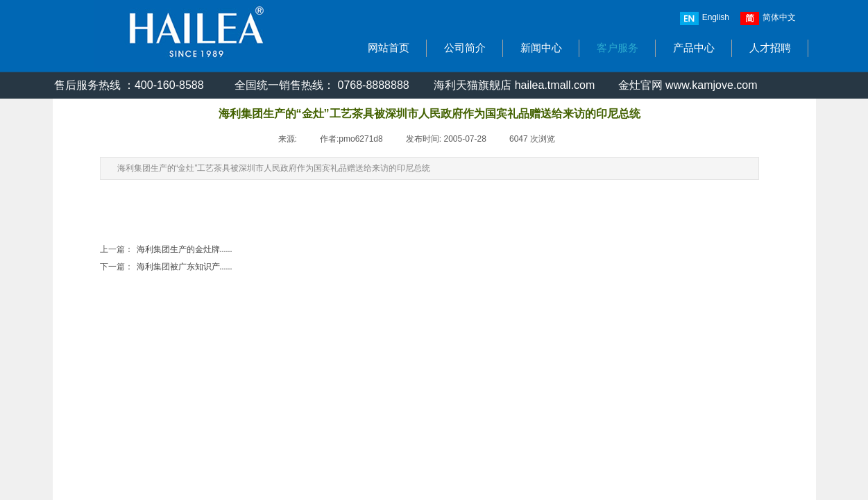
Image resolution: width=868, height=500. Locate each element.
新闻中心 (541, 48)
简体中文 (768, 18)
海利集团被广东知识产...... (166, 267)
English (705, 18)
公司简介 (465, 48)
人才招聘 (770, 48)
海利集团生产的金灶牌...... (166, 250)
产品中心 (694, 48)
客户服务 (618, 48)
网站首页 (389, 48)
